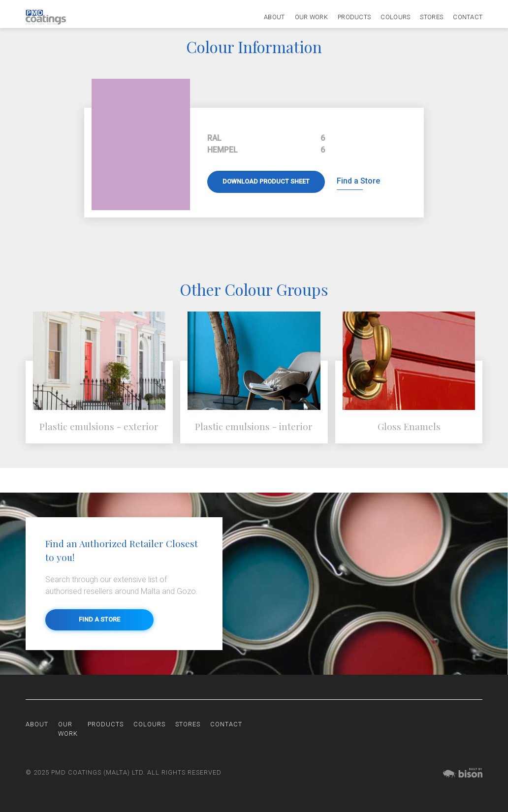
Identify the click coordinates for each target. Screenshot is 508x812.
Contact (468, 17)
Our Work (311, 17)
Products (354, 17)
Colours (395, 17)
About (274, 17)
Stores (431, 17)
